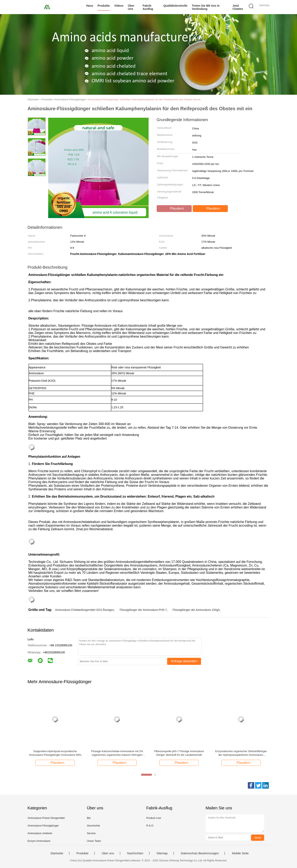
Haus (90, 6)
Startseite (57, 853)
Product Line (154, 818)
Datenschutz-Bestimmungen (200, 853)
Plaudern (175, 209)
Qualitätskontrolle (175, 6)
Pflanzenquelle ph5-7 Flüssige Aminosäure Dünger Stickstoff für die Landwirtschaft (179, 753)
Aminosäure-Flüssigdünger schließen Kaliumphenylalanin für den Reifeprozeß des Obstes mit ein (144, 99)
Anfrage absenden (184, 661)
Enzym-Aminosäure (39, 841)
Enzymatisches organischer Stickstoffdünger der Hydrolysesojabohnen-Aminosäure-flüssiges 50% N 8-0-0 (241, 753)
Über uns (131, 7)
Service (91, 833)
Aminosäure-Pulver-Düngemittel (46, 818)
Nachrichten (135, 853)
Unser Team (94, 841)
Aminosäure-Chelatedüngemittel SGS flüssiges (84, 610)
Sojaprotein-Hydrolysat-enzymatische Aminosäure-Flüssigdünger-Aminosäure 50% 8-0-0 (55, 753)
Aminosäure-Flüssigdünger (43, 826)
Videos (119, 6)
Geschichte (93, 826)
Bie (89, 818)
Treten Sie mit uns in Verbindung (206, 7)
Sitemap (162, 853)
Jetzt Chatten (238, 7)
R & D (150, 826)
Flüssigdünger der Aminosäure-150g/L (196, 610)
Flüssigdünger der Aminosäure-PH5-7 (143, 610)
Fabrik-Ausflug (148, 7)
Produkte (104, 6)
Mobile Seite (240, 853)
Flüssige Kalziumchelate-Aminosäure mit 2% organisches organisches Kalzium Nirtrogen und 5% (117, 753)
